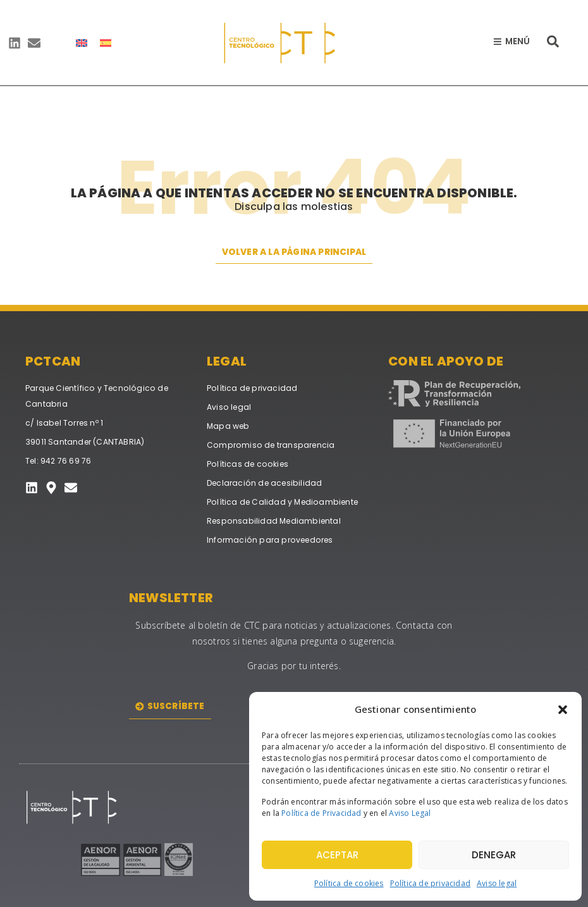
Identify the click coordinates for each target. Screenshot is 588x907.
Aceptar (337, 855)
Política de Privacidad (322, 813)
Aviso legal (497, 883)
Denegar (494, 855)
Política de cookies (349, 883)
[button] (563, 710)
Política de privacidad (430, 883)
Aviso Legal (410, 813)
